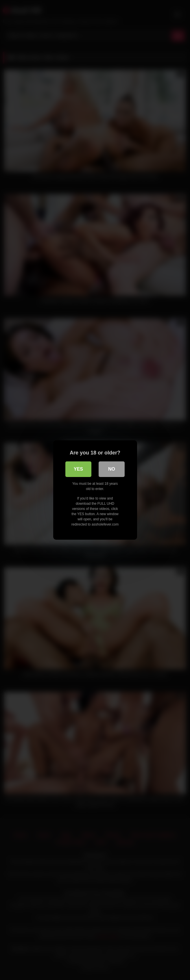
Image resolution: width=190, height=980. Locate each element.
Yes (78, 469)
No (112, 469)
